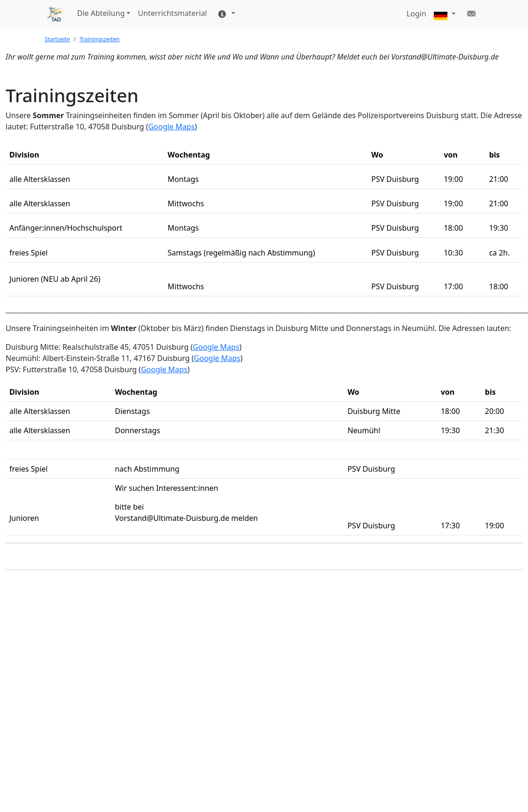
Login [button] (416, 14)
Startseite (58, 39)
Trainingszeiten (100, 39)
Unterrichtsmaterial (172, 13)
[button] (445, 14)
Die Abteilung (101, 13)
